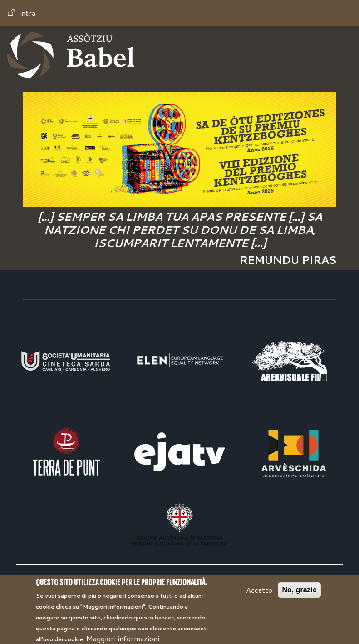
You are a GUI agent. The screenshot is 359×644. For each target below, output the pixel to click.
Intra (27, 13)
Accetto (259, 595)
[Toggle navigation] (339, 55)
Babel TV (71, 55)
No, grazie (299, 595)
